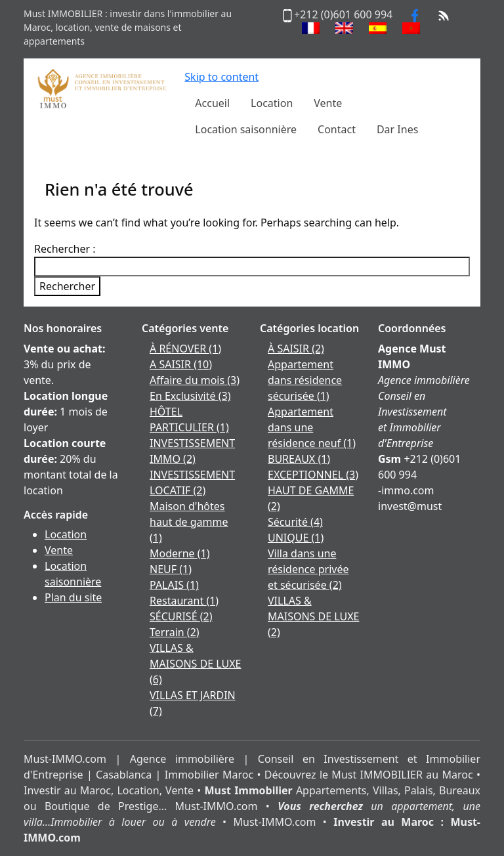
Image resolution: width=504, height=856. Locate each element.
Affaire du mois (195, 380)
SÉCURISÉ (181, 616)
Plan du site (73, 597)
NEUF (171, 569)
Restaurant (184, 601)
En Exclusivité (190, 396)
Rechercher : (65, 249)
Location (66, 534)
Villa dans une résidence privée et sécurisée (308, 569)
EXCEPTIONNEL (313, 475)
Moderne (180, 553)
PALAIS (174, 585)
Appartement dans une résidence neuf (312, 427)
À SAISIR (296, 349)
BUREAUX (299, 459)
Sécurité (295, 522)
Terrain (175, 632)
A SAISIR (181, 364)
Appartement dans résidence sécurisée (305, 380)
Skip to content (221, 77)
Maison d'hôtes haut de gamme (189, 522)
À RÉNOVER (185, 349)
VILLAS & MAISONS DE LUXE (195, 664)
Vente (59, 550)
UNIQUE (296, 538)
